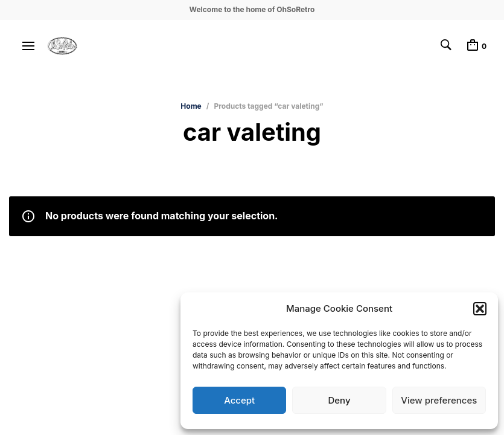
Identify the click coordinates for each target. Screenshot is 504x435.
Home (191, 106)
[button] (480, 309)
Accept (239, 400)
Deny (339, 400)
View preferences (439, 400)
